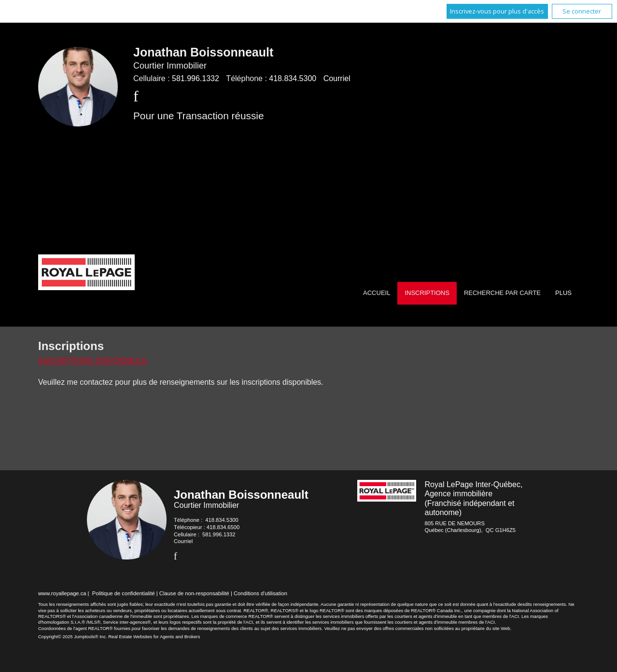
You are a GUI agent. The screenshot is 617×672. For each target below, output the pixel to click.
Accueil (377, 293)
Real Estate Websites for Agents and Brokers (154, 637)
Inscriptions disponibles (92, 361)
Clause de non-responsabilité (194, 593)
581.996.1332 (196, 78)
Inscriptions (427, 293)
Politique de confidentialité (124, 593)
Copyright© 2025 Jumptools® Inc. (73, 637)
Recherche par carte (502, 293)
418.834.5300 (293, 78)
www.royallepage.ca (62, 593)
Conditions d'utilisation (260, 593)
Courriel (337, 78)
